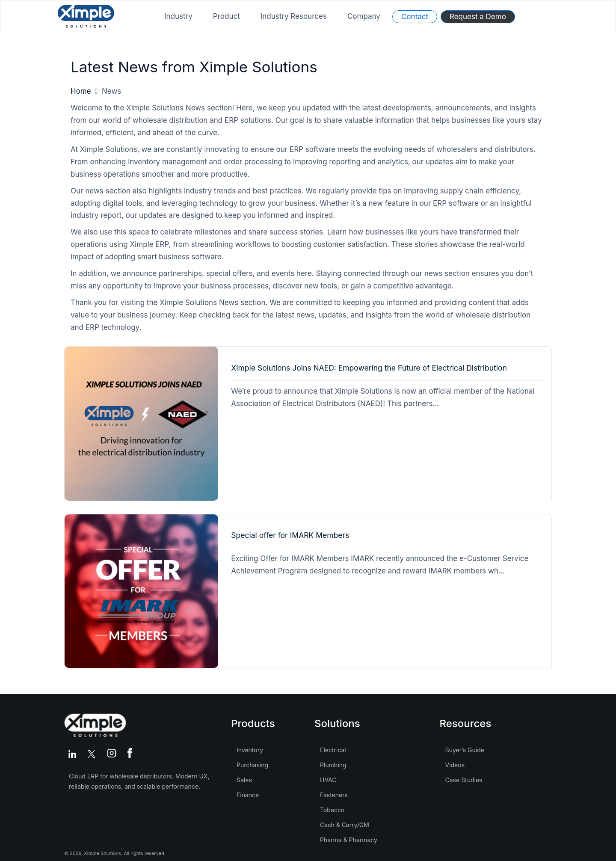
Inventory (250, 750)
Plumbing (333, 765)
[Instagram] (113, 754)
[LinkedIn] (74, 754)
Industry (178, 16)
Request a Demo (478, 17)
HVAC (328, 780)
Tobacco (332, 810)
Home (81, 91)
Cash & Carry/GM (345, 825)
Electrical (333, 750)
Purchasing (252, 765)
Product (227, 16)
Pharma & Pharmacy (349, 840)
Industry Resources (294, 16)
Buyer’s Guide (465, 750)
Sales (244, 780)
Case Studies (464, 780)
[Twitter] (93, 754)
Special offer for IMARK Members (290, 535)
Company (364, 16)
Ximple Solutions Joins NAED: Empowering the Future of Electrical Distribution (369, 368)
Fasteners (334, 795)
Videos (455, 765)
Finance (248, 795)
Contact (415, 17)
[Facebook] (130, 754)
